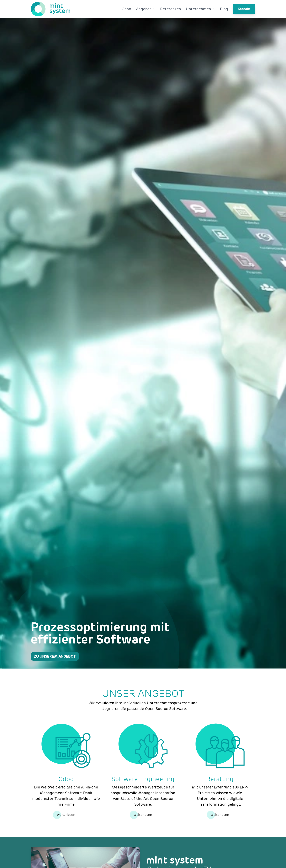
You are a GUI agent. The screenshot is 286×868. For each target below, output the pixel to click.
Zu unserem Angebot (55, 656)
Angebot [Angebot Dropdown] (146, 9)
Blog (224, 9)
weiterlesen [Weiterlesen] (66, 815)
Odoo (126, 9)
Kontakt (244, 9)
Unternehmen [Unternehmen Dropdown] (201, 9)
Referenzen (171, 9)
